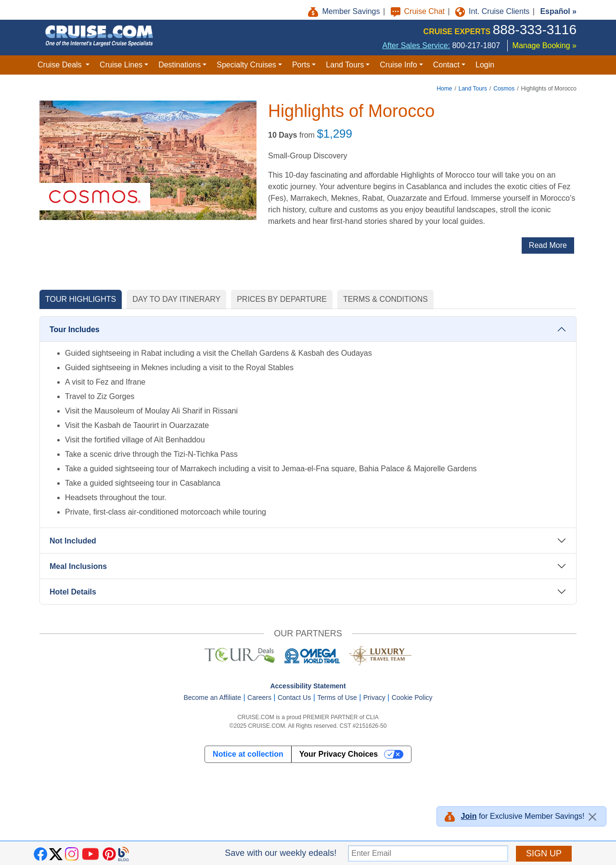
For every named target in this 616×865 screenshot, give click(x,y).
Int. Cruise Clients (494, 11)
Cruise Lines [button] (121, 65)
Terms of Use (337, 697)
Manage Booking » (545, 45)
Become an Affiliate (212, 697)
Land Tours (473, 89)
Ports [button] (301, 65)
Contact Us (294, 697)
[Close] (592, 817)
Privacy (374, 697)
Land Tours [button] (345, 65)
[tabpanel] (308, 462)
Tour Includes (75, 329)
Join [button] (469, 816)
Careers (259, 697)
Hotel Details (73, 592)
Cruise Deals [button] (61, 65)
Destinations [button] (180, 65)
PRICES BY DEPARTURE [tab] (282, 299)
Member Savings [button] (345, 11)
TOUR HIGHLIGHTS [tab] (81, 299)
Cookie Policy (412, 697)
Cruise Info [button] (398, 65)
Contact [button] (446, 65)
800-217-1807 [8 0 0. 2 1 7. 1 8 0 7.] (476, 45)
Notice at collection (248, 754)
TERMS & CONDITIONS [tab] (385, 299)
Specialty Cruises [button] (246, 65)
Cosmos (504, 89)
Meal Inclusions (78, 566)
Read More (548, 245)
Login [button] (485, 65)
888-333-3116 (535, 30)
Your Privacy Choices (339, 754)
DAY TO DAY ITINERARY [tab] (176, 299)
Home (444, 89)
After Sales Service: (417, 45)
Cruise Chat (419, 11)
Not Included (73, 541)
